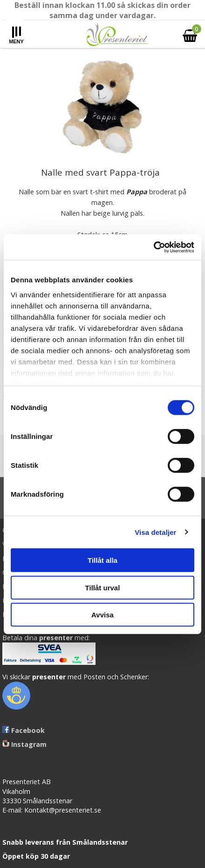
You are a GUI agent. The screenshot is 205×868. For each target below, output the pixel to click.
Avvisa (102, 615)
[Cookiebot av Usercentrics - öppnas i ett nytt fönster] (154, 247)
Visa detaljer (155, 532)
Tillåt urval (103, 587)
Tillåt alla (102, 560)
